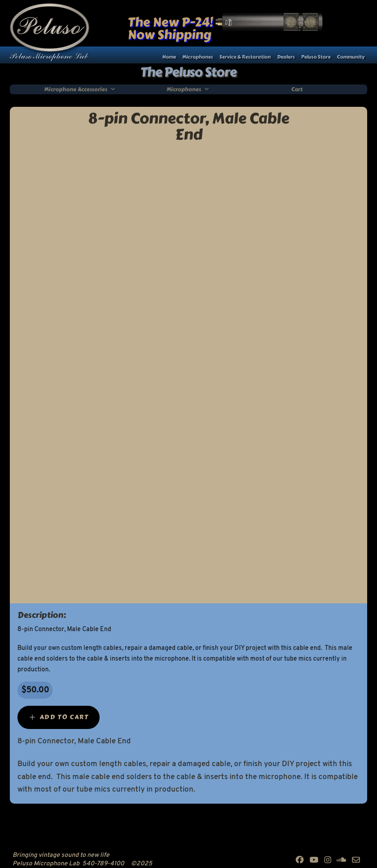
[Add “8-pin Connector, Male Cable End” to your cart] (59, 717)
